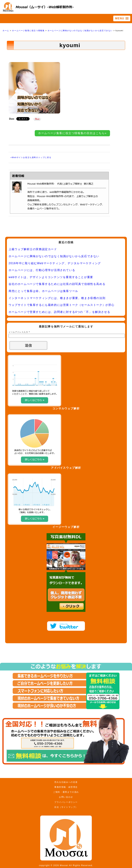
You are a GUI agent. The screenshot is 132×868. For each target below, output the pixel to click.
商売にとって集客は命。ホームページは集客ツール (43, 291)
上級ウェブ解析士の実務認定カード (33, 249)
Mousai (64, 865)
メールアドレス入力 (19, 332)
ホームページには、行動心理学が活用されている (42, 270)
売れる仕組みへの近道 (66, 782)
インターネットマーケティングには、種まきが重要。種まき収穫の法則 (57, 298)
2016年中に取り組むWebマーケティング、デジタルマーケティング (55, 263)
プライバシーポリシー (66, 802)
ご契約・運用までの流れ (66, 792)
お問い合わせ (66, 797)
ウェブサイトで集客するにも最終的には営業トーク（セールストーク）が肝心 (62, 305)
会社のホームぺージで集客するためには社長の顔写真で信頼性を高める (57, 284)
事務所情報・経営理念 (66, 787)
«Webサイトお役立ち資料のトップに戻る (31, 157)
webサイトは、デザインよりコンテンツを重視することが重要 (51, 277)
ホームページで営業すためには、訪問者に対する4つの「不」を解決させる (59, 312)
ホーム (6, 31)
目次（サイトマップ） (66, 807)
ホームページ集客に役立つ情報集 (28, 31)
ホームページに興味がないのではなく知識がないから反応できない (80, 31)
